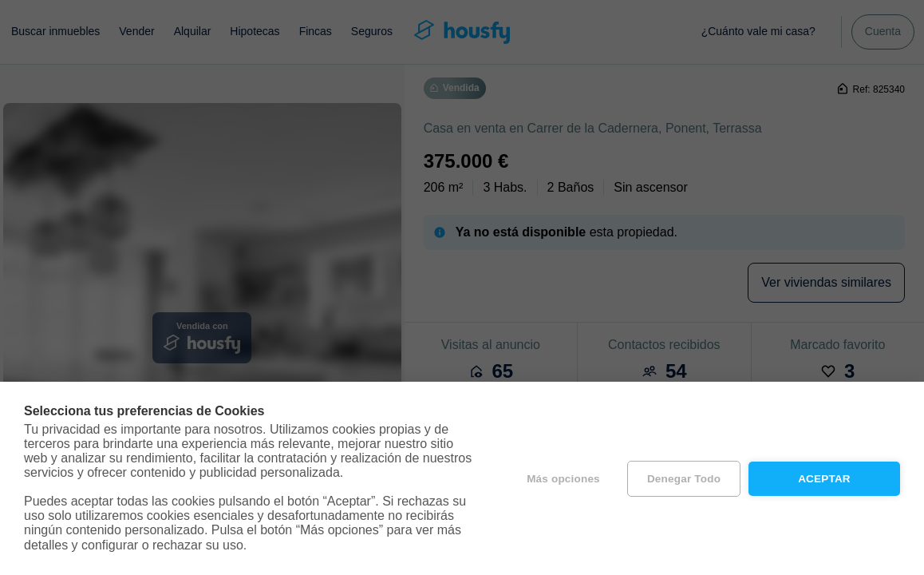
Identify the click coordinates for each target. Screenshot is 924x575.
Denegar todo (684, 479)
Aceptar (824, 479)
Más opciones (563, 479)
